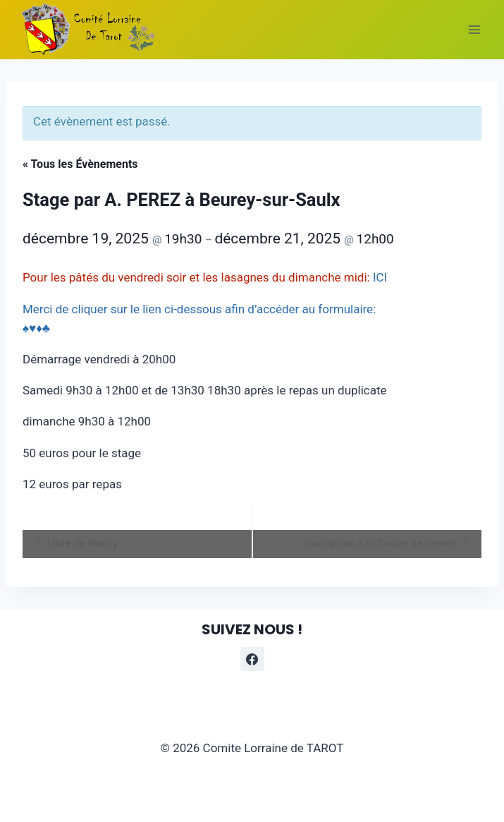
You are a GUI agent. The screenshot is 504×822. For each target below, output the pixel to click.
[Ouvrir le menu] (474, 29)
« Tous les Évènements (80, 164)
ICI (380, 277)
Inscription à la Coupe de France (382, 543)
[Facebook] (252, 659)
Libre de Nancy (81, 543)
